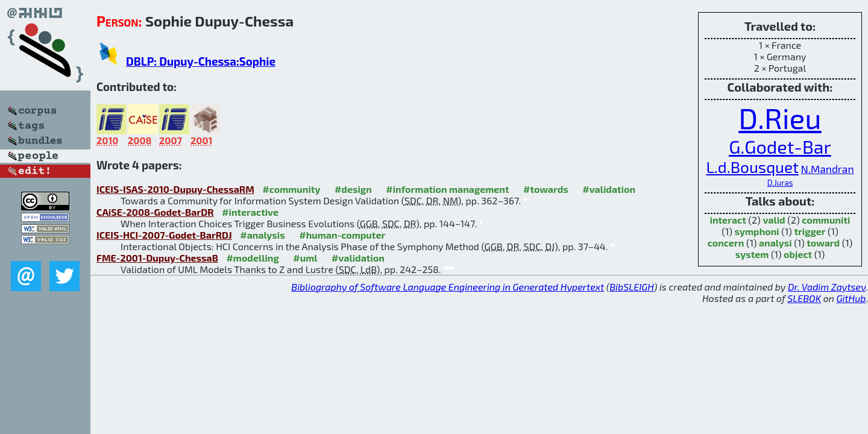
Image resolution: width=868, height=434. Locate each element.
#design (353, 189)
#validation (609, 189)
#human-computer (342, 235)
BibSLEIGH (631, 287)
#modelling (252, 258)
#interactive (250, 212)
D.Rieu (780, 118)
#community (291, 189)
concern (726, 243)
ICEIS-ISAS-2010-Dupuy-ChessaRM (175, 189)
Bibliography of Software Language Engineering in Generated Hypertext (448, 287)
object (798, 254)
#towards (546, 189)
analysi (775, 243)
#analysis (263, 235)
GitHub (851, 298)
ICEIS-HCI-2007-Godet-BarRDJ (164, 235)
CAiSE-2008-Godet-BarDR (155, 212)
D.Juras (780, 183)
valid (774, 220)
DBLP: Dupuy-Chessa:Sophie (201, 61)
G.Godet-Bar (780, 146)
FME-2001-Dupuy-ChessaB (157, 258)
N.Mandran (828, 169)
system (752, 254)
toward (823, 243)
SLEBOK (804, 298)
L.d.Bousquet (752, 167)
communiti (826, 220)
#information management (447, 189)
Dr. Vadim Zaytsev (827, 287)
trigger (810, 231)
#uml (305, 258)
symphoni (756, 231)
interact (728, 220)
